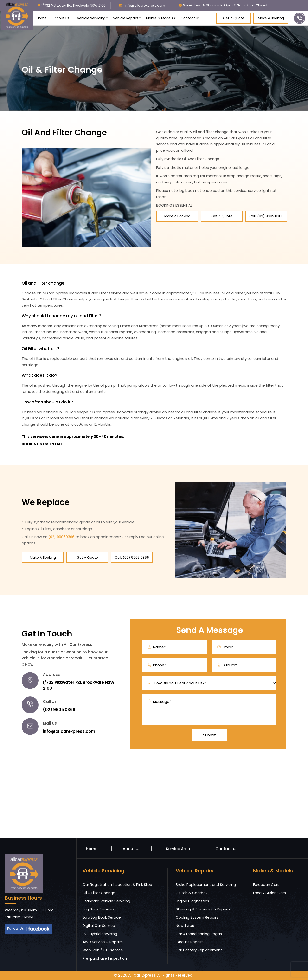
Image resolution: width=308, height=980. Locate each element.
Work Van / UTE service (103, 950)
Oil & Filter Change (99, 893)
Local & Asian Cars (269, 893)
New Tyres (185, 925)
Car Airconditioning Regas (199, 934)
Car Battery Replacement (199, 950)
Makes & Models (160, 18)
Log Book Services (98, 909)
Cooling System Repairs (197, 917)
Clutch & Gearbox (192, 893)
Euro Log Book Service (102, 917)
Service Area (178, 849)
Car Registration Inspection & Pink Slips (117, 885)
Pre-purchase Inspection (105, 958)
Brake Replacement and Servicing (206, 885)
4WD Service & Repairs (103, 942)
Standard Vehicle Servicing (106, 901)
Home (42, 18)
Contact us (190, 18)
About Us (62, 18)
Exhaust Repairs (190, 942)
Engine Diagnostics (192, 901)
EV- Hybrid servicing (100, 934)
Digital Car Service (99, 925)
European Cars (266, 885)
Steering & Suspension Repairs (203, 909)
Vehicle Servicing (91, 18)
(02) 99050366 (61, 537)
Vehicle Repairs (126, 18)
